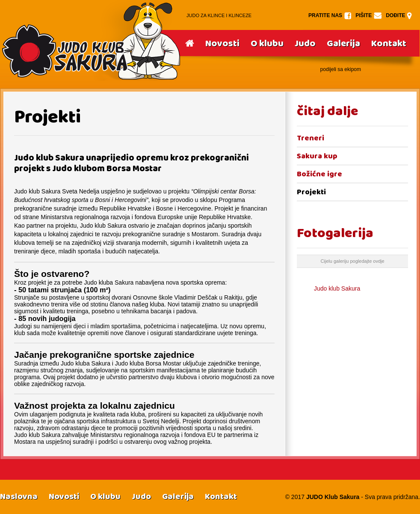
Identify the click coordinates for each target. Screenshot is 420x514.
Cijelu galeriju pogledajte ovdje (352, 261)
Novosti (222, 43)
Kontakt (389, 43)
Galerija (343, 43)
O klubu (267, 43)
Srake (91, 40)
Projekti (311, 192)
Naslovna (19, 496)
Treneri (311, 138)
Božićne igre (319, 174)
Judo (305, 43)
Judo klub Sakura (337, 288)
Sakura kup (317, 156)
